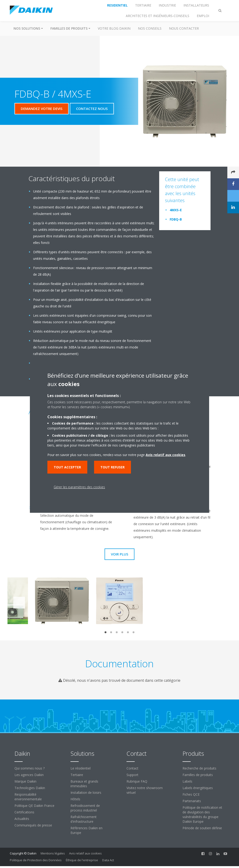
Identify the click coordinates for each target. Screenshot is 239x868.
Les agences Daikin (29, 775)
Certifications (24, 812)
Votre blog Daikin (114, 28)
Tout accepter (67, 467)
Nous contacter (184, 28)
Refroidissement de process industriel (85, 808)
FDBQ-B (176, 219)
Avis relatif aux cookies (85, 853)
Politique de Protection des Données (36, 860)
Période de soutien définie (202, 828)
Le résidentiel (81, 768)
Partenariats (192, 801)
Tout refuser (112, 467)
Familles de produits (198, 775)
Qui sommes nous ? (30, 768)
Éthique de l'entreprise (82, 860)
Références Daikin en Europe (86, 830)
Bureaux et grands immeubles (84, 784)
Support (132, 775)
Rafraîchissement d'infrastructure (84, 819)
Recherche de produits (199, 768)
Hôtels (75, 799)
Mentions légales (53, 853)
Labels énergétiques (198, 788)
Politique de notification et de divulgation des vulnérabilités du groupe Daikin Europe (202, 814)
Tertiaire (77, 775)
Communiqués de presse (33, 825)
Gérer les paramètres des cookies (79, 487)
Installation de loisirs (86, 792)
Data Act (108, 860)
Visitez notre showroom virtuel (145, 790)
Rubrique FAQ (137, 781)
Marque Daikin (25, 781)
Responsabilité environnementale (28, 797)
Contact (132, 768)
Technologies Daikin (30, 788)
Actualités (22, 819)
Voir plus (119, 554)
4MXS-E (176, 210)
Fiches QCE (191, 794)
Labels (187, 781)
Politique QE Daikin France (34, 806)
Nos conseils (150, 28)
